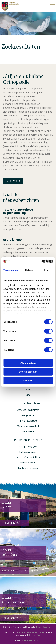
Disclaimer (46, 627)
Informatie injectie (28, 463)
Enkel (28, 395)
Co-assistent (28, 431)
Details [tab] (29, 270)
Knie (28, 389)
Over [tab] (46, 270)
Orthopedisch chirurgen (28, 410)
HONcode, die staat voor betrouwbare (31, 632)
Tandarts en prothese (28, 468)
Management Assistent (28, 426)
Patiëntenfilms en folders (28, 457)
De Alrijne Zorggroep (28, 447)
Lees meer (13, 181)
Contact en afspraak (28, 452)
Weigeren (28, 380)
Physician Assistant (28, 421)
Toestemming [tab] (11, 270)
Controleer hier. (34, 635)
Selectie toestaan (28, 372)
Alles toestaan (28, 363)
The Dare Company (30, 640)
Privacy (39, 627)
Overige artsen (28, 415)
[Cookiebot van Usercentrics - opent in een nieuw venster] (40, 262)
